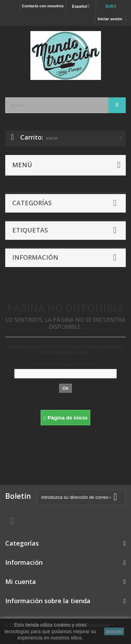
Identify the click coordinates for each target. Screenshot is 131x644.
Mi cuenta (21, 582)
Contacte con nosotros (43, 6)
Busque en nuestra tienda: (66, 364)
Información (35, 257)
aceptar (114, 631)
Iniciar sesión (110, 19)
